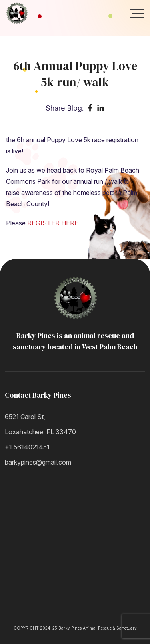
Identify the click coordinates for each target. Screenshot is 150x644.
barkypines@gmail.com (38, 462)
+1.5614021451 (27, 447)
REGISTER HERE (53, 223)
